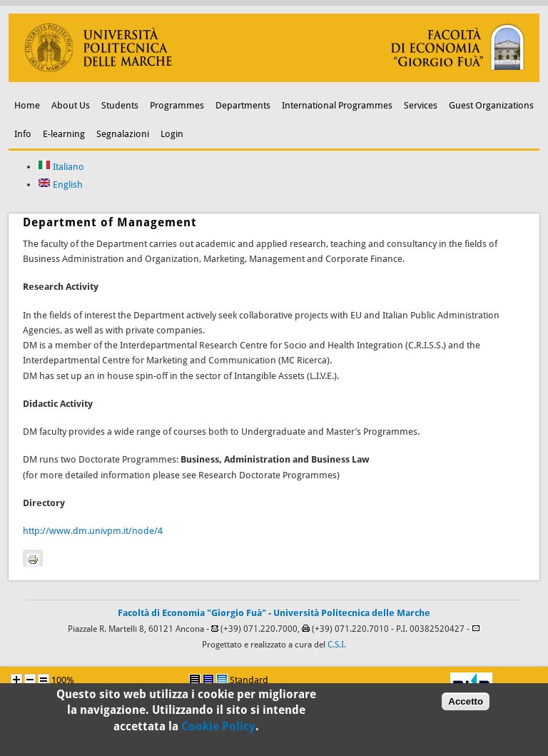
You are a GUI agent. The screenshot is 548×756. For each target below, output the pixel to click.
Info (23, 134)
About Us (71, 105)
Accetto (466, 706)
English (60, 185)
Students (120, 105)
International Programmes (337, 105)
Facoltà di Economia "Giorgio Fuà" (192, 613)
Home (27, 105)
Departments (243, 105)
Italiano (61, 167)
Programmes (177, 105)
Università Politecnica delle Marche (352, 613)
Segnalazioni (123, 134)
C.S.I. (337, 645)
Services (421, 105)
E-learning (64, 134)
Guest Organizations (491, 105)
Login (172, 134)
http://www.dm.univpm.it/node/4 (93, 531)
